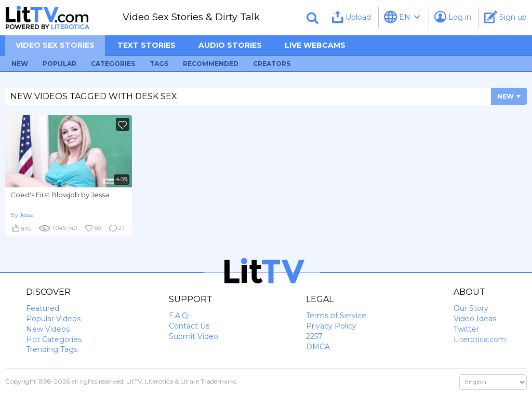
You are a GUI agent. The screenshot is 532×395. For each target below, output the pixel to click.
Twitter (466, 329)
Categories (113, 64)
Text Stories (147, 45)
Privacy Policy (331, 326)
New (20, 64)
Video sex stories (55, 45)
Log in (453, 17)
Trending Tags (52, 349)
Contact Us (189, 326)
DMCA (318, 347)
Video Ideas (475, 319)
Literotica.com (480, 339)
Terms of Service (336, 316)
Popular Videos (53, 319)
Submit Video (194, 336)
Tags (159, 64)
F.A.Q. (179, 316)
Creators (272, 64)
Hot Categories (54, 339)
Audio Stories (230, 45)
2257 (314, 336)
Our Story (471, 308)
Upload (351, 17)
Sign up (506, 17)
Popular (59, 64)
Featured (43, 308)
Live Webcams (315, 45)
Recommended (211, 64)
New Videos (48, 329)
